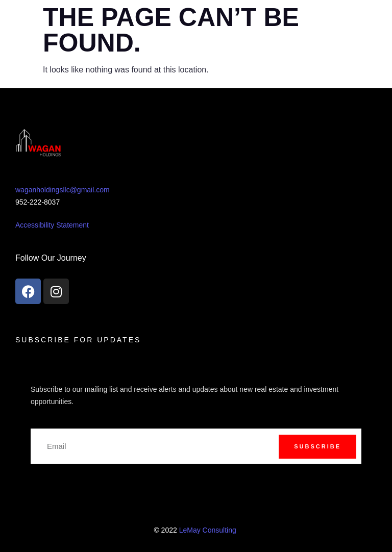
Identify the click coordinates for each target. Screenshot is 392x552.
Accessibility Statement (52, 225)
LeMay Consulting (209, 530)
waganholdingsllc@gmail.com (63, 190)
